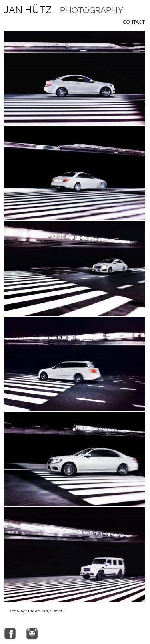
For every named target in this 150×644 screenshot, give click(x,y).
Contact (134, 22)
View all (57, 611)
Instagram (32, 634)
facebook (10, 634)
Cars (45, 611)
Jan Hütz (64, 10)
